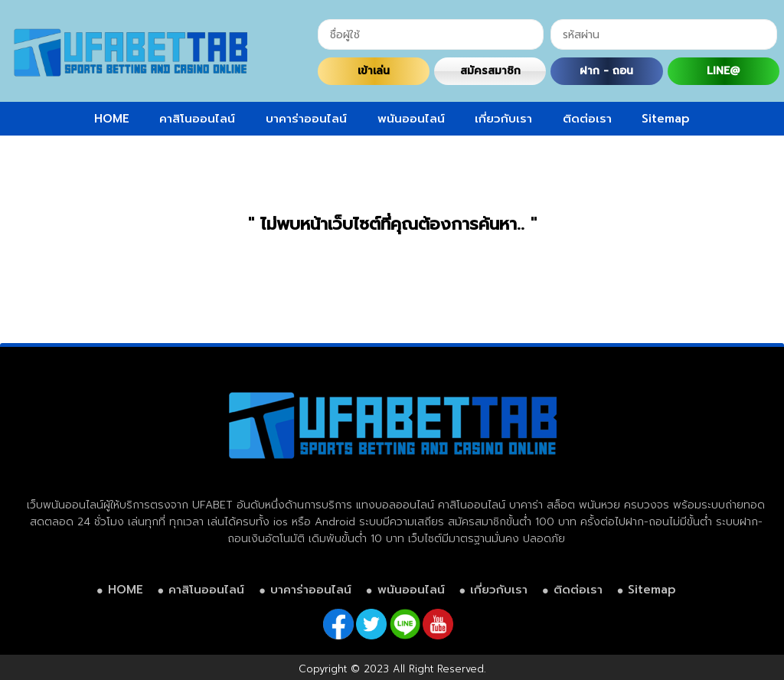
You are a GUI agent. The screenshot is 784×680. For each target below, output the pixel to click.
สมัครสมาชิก (490, 71)
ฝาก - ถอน (606, 71)
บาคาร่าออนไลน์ (306, 119)
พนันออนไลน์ (411, 119)
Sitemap (666, 119)
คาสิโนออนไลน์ (197, 119)
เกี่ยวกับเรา (503, 119)
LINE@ (723, 71)
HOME (112, 119)
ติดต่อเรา (587, 119)
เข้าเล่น (374, 71)
